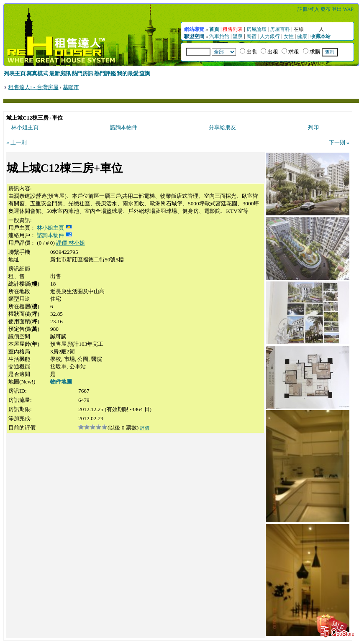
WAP (348, 9)
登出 (337, 9)
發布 (326, 9)
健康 (302, 36)
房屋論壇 (256, 29)
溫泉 (238, 36)
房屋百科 (280, 29)
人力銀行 (270, 36)
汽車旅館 (219, 36)
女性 (289, 36)
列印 (313, 127)
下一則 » (339, 142)
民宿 (251, 36)
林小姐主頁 (25, 127)
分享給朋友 (222, 127)
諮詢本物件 (124, 127)
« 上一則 (17, 142)
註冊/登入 (308, 9)
